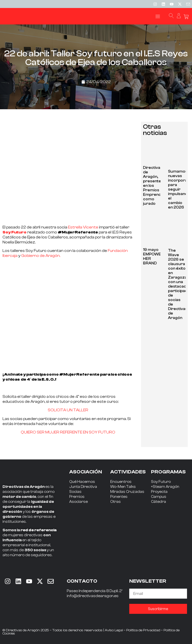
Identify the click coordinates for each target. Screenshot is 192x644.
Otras (115, 502)
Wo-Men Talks (123, 487)
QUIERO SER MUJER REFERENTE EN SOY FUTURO (68, 432)
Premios (77, 497)
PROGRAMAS (168, 472)
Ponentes (119, 497)
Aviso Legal (114, 630)
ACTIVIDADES (128, 472)
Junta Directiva (83, 487)
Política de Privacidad (143, 630)
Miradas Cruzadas (127, 492)
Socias (75, 492)
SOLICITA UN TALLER (68, 410)
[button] (158, 16)
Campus (159, 497)
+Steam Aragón (165, 487)
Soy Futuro (161, 482)
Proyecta (159, 492)
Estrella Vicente (83, 227)
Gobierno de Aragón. (41, 256)
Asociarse (78, 502)
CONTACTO (82, 581)
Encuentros (121, 482)
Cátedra (158, 502)
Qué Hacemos (82, 482)
